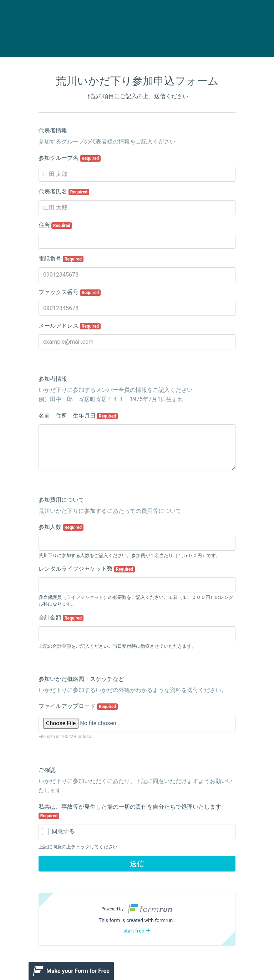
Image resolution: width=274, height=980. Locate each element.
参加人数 (61, 527)
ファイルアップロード (78, 706)
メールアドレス (70, 326)
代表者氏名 (64, 192)
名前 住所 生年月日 (78, 416)
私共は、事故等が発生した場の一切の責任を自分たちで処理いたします (130, 811)
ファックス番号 (70, 292)
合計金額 (61, 618)
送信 (137, 864)
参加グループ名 (70, 158)
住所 (55, 225)
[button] (137, 919)
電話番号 (61, 259)
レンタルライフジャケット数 (87, 569)
